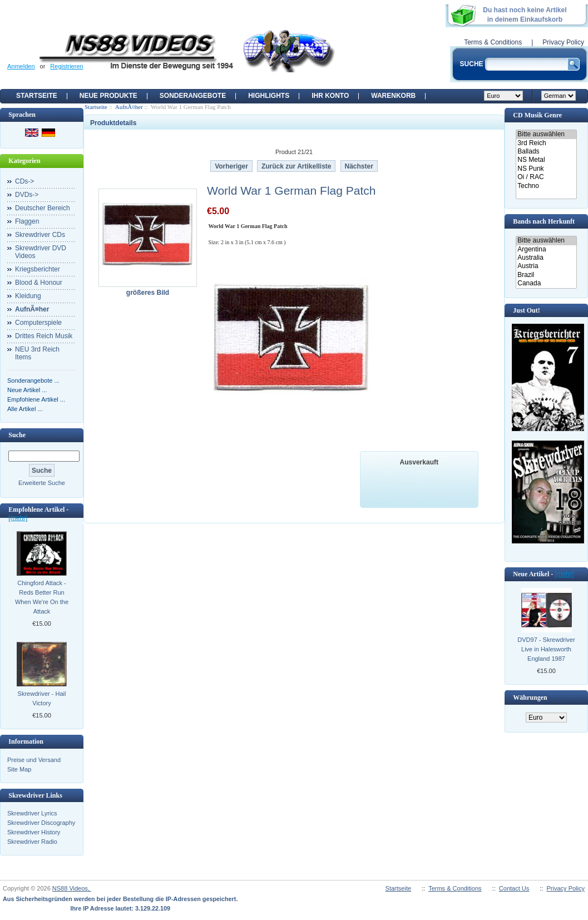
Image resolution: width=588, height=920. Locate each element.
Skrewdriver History (34, 832)
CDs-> (24, 181)
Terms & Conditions (493, 42)
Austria (546, 266)
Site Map (19, 769)
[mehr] (18, 518)
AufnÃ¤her (129, 107)
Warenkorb (393, 96)
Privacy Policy (563, 42)
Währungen (530, 698)
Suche (17, 435)
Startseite (37, 96)
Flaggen (27, 221)
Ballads (546, 152)
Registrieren (66, 66)
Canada (546, 283)
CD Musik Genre (537, 115)
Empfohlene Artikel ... (36, 399)
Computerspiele (38, 323)
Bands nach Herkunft (544, 221)
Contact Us (514, 888)
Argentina (546, 249)
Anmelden (21, 66)
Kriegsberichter (38, 269)
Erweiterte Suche (42, 483)
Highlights (269, 96)
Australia (546, 258)
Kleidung (28, 296)
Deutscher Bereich (43, 208)
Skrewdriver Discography (41, 823)
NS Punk (546, 169)
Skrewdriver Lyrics (32, 813)
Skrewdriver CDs (40, 235)
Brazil (546, 275)
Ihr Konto (330, 96)
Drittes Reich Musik (44, 336)
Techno (546, 186)
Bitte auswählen (546, 134)
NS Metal (546, 160)
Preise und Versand (34, 760)
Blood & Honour (39, 283)
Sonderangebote (193, 96)
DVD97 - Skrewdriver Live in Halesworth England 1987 (546, 649)
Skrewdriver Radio (32, 842)
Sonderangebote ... (33, 380)
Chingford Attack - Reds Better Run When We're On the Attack (42, 597)
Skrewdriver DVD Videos (41, 252)
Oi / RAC (546, 177)
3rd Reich (546, 143)
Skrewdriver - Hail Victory (42, 698)
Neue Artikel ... (27, 390)
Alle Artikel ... (25, 409)
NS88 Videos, (72, 888)
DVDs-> (27, 195)
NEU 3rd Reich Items (37, 353)
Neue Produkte (108, 96)
